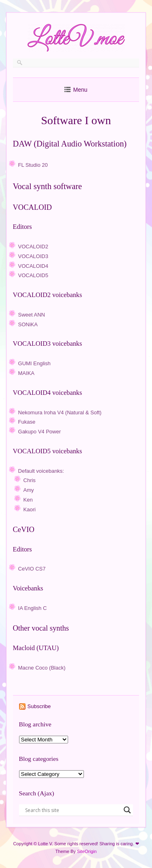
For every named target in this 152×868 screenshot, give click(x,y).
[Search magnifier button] (127, 810)
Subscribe (39, 706)
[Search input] (73, 810)
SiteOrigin (87, 851)
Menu (80, 90)
